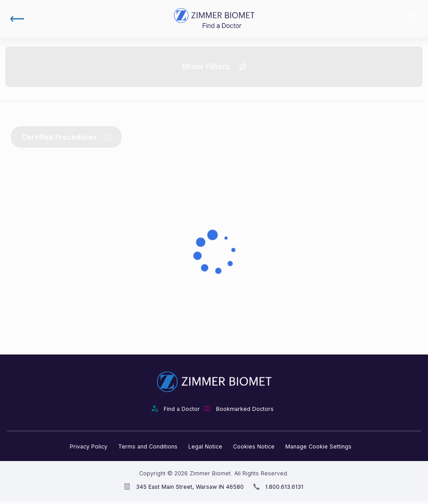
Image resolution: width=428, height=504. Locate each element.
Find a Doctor (182, 409)
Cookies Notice (254, 446)
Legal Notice (205, 446)
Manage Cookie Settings (318, 446)
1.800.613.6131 (284, 487)
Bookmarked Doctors (413, 19)
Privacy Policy (89, 446)
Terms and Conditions (148, 446)
